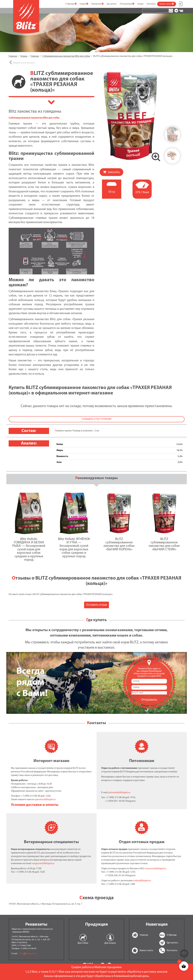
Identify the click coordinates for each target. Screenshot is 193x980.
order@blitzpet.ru (142, 881)
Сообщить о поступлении (96, 419)
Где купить (112, 4)
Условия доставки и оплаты (35, 805)
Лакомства (97, 4)
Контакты (151, 4)
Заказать (114, 173)
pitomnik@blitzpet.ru (119, 793)
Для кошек (110, 943)
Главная (136, 935)
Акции (140, 4)
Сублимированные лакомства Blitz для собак (34, 118)
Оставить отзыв (96, 605)
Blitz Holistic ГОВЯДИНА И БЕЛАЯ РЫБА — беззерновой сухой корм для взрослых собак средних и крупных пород (29, 549)
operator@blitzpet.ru (45, 800)
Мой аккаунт (180, 3)
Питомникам (127, 4)
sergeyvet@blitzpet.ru (43, 864)
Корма (84, 4)
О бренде (71, 4)
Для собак (83, 943)
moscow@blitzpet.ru (156, 869)
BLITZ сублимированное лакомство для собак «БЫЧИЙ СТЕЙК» (164, 544)
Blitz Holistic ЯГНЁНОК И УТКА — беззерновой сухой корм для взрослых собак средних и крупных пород (74, 548)
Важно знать (167, 4)
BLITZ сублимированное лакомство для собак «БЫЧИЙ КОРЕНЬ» (119, 544)
